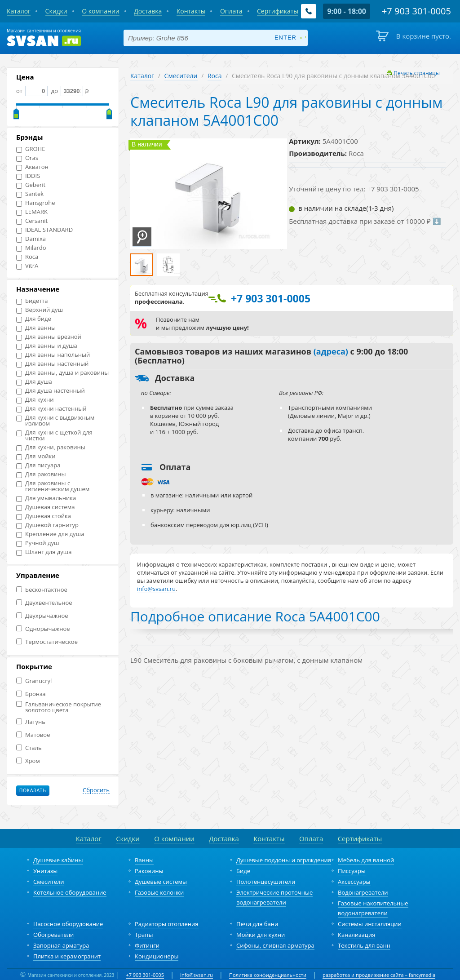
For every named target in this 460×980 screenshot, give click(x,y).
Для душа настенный (51, 391)
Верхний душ (40, 310)
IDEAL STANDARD (44, 230)
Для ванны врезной (49, 337)
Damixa (31, 239)
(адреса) (331, 352)
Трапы (144, 935)
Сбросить (96, 790)
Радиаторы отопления (167, 924)
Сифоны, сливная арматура (275, 945)
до (66, 91)
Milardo (31, 248)
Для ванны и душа (47, 346)
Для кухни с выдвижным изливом (55, 421)
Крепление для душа (50, 534)
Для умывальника (46, 498)
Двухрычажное (42, 616)
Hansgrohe (35, 203)
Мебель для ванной (366, 860)
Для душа (34, 382)
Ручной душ (38, 543)
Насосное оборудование (68, 924)
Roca (27, 257)
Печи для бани (257, 924)
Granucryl (34, 681)
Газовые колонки (159, 892)
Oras (27, 158)
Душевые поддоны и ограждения (284, 860)
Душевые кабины (58, 860)
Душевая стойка (44, 516)
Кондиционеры (157, 956)
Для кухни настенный (51, 409)
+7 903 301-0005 (145, 975)
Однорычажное (43, 629)
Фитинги (147, 945)
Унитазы (45, 871)
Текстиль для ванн (364, 945)
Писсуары (352, 871)
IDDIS (28, 176)
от (32, 91)
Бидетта (32, 301)
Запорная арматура (61, 945)
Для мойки (36, 456)
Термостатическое (47, 642)
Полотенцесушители (266, 882)
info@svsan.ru (197, 975)
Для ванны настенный (52, 364)
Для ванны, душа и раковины (62, 373)
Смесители (181, 76)
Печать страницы (417, 73)
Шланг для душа (44, 552)
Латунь (31, 722)
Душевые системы (161, 882)
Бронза (31, 694)
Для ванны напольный (53, 355)
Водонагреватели (363, 892)
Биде (243, 871)
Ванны (144, 860)
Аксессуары (354, 882)
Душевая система (45, 507)
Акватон (32, 167)
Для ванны (36, 328)
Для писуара (38, 465)
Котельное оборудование (70, 892)
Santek (30, 194)
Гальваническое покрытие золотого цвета (59, 707)
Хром (28, 761)
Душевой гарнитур (47, 525)
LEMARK (32, 212)
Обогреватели (53, 935)
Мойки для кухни (261, 935)
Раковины (149, 871)
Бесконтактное (42, 590)
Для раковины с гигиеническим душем (53, 486)
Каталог (142, 76)
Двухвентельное (44, 603)
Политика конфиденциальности (268, 975)
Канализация (356, 935)
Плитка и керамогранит (67, 956)
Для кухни (35, 400)
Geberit (31, 185)
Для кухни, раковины (51, 447)
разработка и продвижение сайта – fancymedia (379, 975)
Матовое (33, 735)
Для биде (34, 319)
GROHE (31, 149)
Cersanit (32, 221)
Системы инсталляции (370, 924)
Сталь (29, 748)
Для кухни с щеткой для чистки (54, 435)
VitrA (27, 266)
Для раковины (41, 474)
